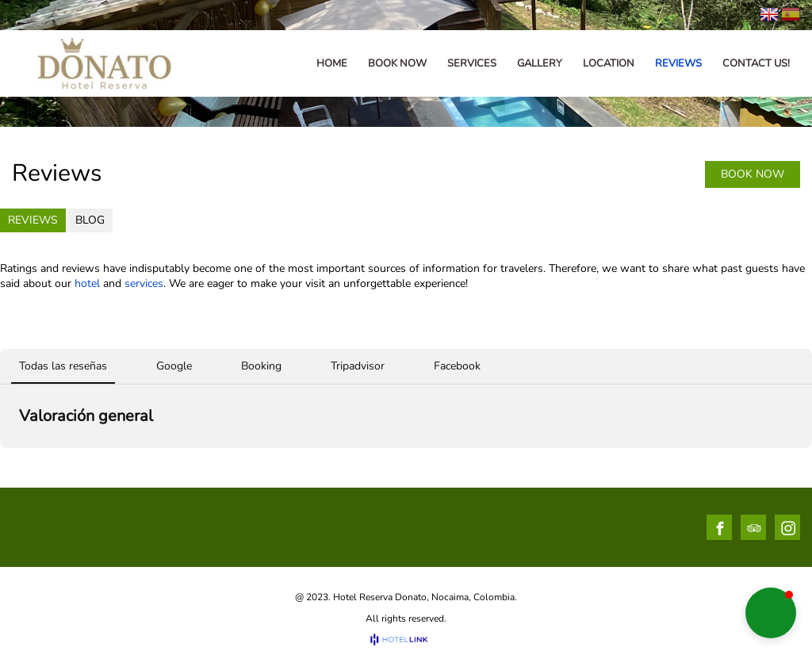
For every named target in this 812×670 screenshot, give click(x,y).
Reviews (33, 220)
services (144, 283)
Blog (90, 220)
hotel (87, 283)
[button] (771, 613)
